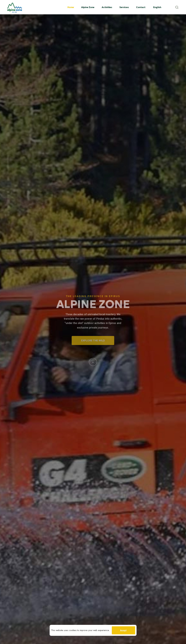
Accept (123, 630)
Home (71, 7)
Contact (141, 7)
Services (124, 7)
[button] (178, 7)
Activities (107, 7)
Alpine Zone (88, 7)
